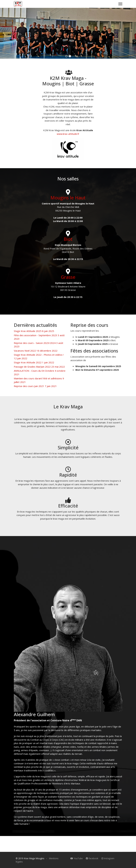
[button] (66, 56)
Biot (68, 239)
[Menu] (120, 4)
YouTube (77, 858)
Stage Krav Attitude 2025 (34, 331)
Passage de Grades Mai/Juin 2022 (39, 367)
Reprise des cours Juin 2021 (35, 386)
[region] (68, 33)
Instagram (108, 858)
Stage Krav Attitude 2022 (34, 362)
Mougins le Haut (68, 198)
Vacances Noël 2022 (36, 351)
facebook (92, 858)
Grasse (68, 277)
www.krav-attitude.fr (68, 134)
